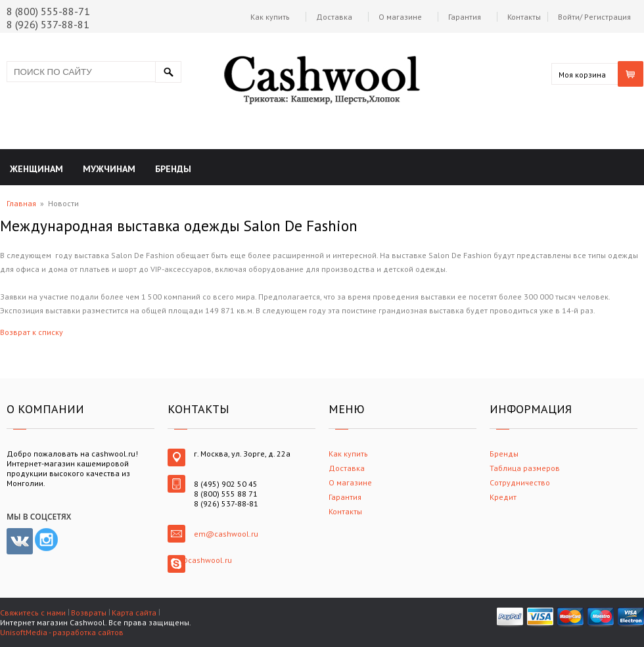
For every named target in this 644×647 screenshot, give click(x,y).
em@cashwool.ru (226, 534)
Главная (21, 203)
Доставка (334, 17)
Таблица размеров (525, 468)
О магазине (400, 17)
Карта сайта (134, 613)
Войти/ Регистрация (594, 17)
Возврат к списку (32, 332)
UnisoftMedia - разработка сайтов (62, 632)
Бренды (504, 454)
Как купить (270, 17)
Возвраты (89, 613)
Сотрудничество (520, 482)
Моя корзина (582, 75)
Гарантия (465, 17)
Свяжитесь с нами (33, 613)
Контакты (524, 17)
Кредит (503, 497)
